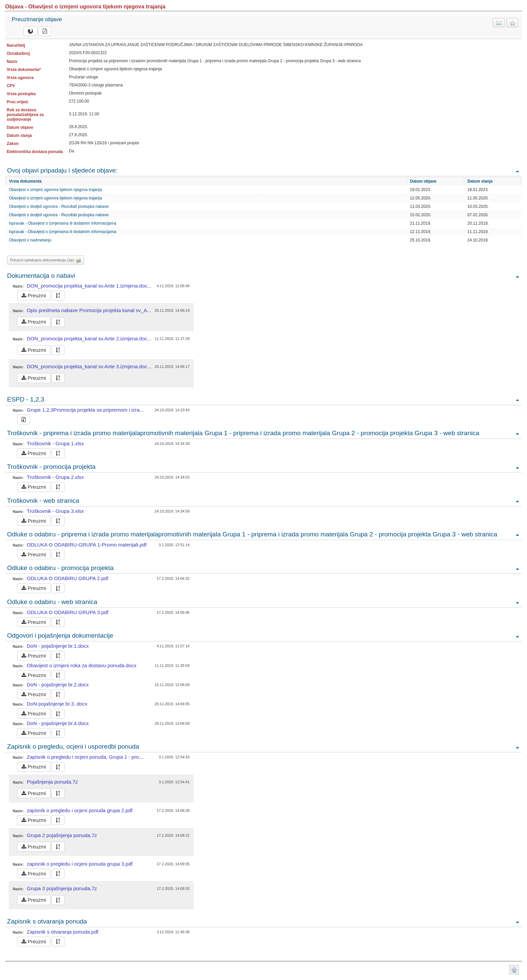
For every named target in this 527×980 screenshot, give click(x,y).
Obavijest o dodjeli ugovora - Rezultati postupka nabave (59, 206)
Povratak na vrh (517, 171)
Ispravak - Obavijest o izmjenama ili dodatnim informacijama (63, 223)
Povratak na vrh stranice (514, 970)
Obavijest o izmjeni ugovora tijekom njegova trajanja (56, 190)
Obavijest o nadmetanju (30, 240)
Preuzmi (34, 295)
